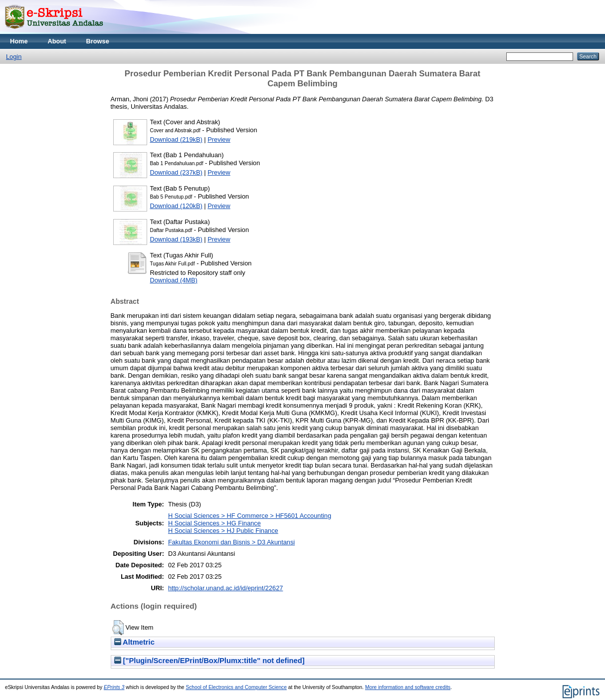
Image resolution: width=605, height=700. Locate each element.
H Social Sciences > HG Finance (214, 523)
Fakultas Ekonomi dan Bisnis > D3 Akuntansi (231, 542)
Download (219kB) (176, 139)
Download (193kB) (176, 239)
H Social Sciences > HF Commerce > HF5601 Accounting (250, 516)
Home (19, 41)
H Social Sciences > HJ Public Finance (223, 531)
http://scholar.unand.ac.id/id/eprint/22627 (226, 588)
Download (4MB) (174, 280)
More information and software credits (408, 687)
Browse (98, 41)
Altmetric (134, 642)
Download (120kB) (176, 206)
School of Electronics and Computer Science (236, 687)
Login (14, 57)
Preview (219, 139)
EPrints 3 (114, 687)
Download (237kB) (176, 172)
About (57, 41)
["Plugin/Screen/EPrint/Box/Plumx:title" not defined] (209, 661)
